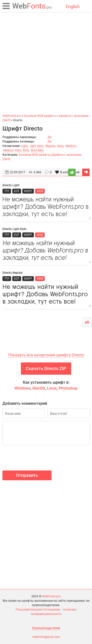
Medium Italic (12, 150)
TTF (7, 191)
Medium (71, 146)
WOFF (28, 191)
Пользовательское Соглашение (38, 610)
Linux (52, 388)
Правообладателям (46, 628)
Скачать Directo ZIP (46, 368)
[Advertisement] (46, 63)
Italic (60, 146)
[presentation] (40, 458)
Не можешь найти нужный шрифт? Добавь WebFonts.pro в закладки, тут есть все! (46, 207)
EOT (17, 191)
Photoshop (68, 388)
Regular (50, 146)
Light (24, 146)
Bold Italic (37, 150)
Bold (26, 150)
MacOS (39, 388)
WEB (40, 191)
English (73, 6)
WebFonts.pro (51, 596)
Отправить (27, 475)
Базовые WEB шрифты (34, 155)
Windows (22, 388)
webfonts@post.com (46, 637)
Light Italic (37, 146)
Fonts (32, 6)
